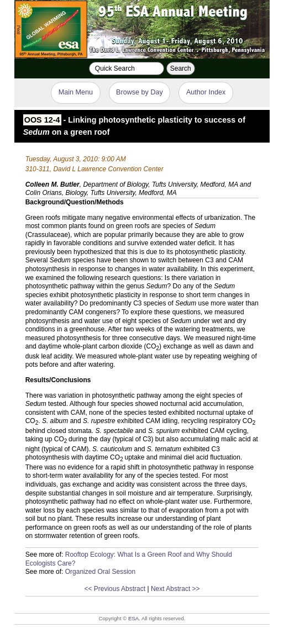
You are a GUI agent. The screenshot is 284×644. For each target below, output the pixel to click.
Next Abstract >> (175, 589)
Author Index (206, 92)
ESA (133, 618)
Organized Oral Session (100, 572)
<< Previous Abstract (115, 589)
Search (181, 68)
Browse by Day (140, 92)
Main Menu (76, 92)
